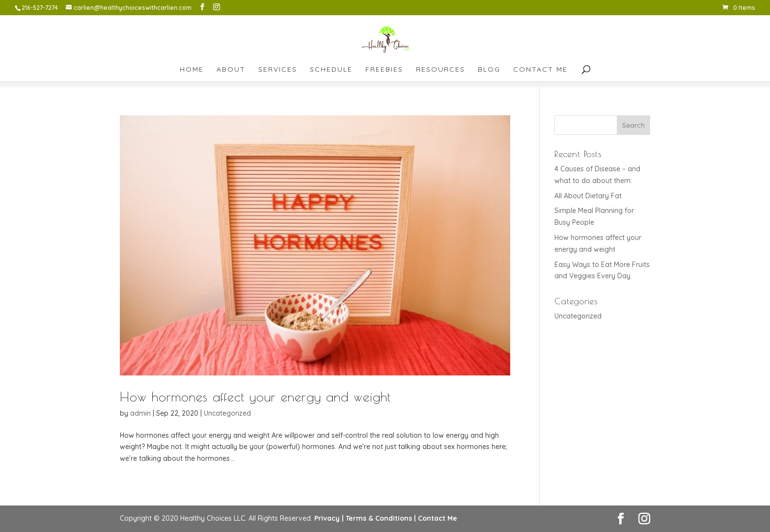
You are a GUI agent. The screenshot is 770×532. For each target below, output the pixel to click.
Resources (440, 70)
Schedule (331, 70)
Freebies (384, 70)
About (231, 70)
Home (192, 70)
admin (140, 413)
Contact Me (540, 70)
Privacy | (329, 518)
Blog (489, 70)
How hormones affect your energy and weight (255, 397)
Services (278, 70)
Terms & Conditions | (381, 518)
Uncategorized (227, 413)
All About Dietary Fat (588, 196)
